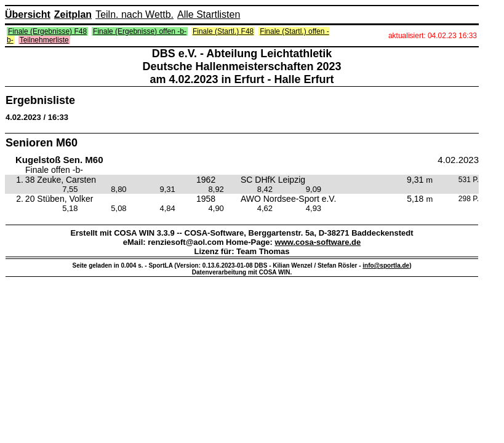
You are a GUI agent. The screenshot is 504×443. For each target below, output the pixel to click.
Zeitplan (73, 14)
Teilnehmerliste (44, 40)
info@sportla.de (386, 265)
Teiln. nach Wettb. (134, 14)
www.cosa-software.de (318, 242)
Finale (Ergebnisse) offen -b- (140, 31)
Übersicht (28, 14)
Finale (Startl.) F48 (223, 31)
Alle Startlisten (209, 14)
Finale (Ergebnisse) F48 (47, 31)
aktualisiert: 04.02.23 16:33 (433, 36)
